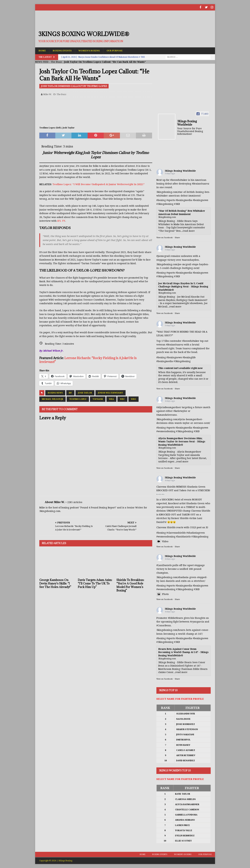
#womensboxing (166, 431)
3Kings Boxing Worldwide (180, 171)
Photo (163, 594)
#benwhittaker (179, 180)
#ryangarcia (197, 621)
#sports (171, 200)
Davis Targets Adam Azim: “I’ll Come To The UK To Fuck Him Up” (95, 583)
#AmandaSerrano (167, 415)
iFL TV (61, 221)
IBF (70, 393)
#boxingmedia (184, 200)
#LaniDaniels (164, 565)
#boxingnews (200, 200)
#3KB (177, 204)
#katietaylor (180, 411)
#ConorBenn (164, 625)
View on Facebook (164, 237)
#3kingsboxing (165, 204)
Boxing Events (63, 50)
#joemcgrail (163, 256)
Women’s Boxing (92, 50)
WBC (122, 399)
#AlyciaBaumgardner (169, 407)
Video (162, 541)
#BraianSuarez (201, 183)
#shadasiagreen (196, 533)
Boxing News (55, 393)
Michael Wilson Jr (52, 399)
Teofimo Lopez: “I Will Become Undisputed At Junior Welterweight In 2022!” (99, 184)
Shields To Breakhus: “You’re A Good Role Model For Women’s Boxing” (130, 585)
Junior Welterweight (111, 393)
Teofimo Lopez (78, 399)
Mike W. (48, 94)
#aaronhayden (190, 260)
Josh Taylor (85, 393)
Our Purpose (119, 50)
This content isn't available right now (180, 368)
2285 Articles (75, 502)
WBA (111, 399)
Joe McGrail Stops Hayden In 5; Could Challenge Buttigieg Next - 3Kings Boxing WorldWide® (183, 286)
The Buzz (56, 62)
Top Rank (98, 399)
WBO (133, 399)
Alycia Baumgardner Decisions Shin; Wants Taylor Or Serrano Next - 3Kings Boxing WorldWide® (182, 441)
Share (177, 237)
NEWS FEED (42, 62)
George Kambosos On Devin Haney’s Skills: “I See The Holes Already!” (55, 583)
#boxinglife (189, 357)
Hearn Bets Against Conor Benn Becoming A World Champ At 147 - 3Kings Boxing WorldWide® (183, 652)
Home (42, 50)
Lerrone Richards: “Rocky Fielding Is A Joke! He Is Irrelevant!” (88, 360)
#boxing (161, 200)
